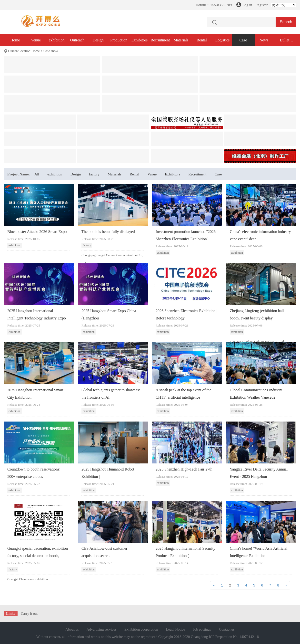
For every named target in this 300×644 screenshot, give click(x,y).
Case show (51, 51)
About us (72, 629)
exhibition (57, 40)
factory (94, 174)
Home (15, 40)
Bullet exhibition (285, 42)
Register (261, 5)
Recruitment (160, 40)
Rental (202, 40)
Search (286, 22)
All (37, 174)
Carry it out (29, 614)
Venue (36, 40)
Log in (247, 5)
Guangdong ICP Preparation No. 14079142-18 (225, 637)
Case (243, 40)
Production (119, 40)
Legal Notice (175, 629)
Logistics (223, 40)
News (264, 40)
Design (98, 40)
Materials (181, 40)
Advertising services (102, 629)
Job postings (202, 629)
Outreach (77, 40)
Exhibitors (140, 40)
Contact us (227, 629)
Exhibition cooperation (141, 629)
